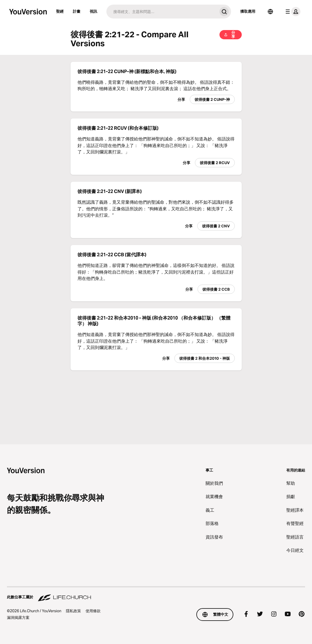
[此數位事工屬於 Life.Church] (156, 594)
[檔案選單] (292, 12)
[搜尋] (162, 12)
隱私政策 (73, 611)
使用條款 (93, 611)
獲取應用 (248, 11)
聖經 (60, 11)
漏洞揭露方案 (18, 617)
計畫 (77, 11)
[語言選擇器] (270, 12)
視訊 (93, 11)
